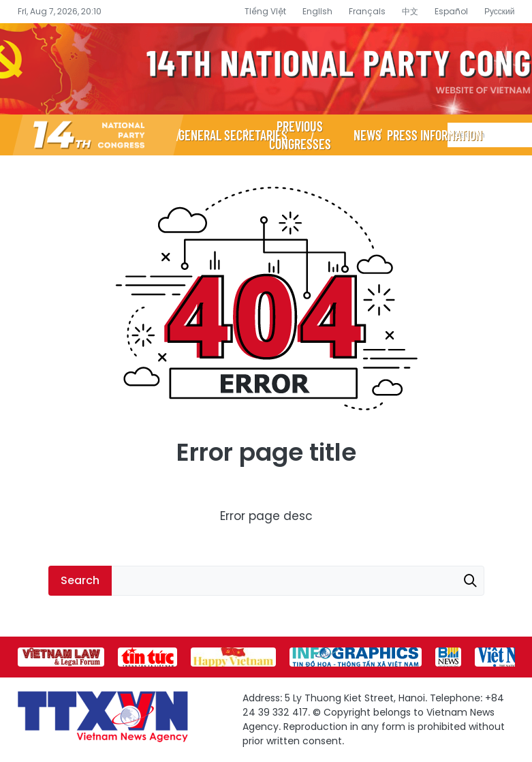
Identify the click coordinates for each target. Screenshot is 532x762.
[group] (61, 657)
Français (367, 11)
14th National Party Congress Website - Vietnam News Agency (266, 69)
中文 (410, 11)
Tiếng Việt (265, 11)
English (317, 11)
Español (451, 11)
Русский (500, 11)
